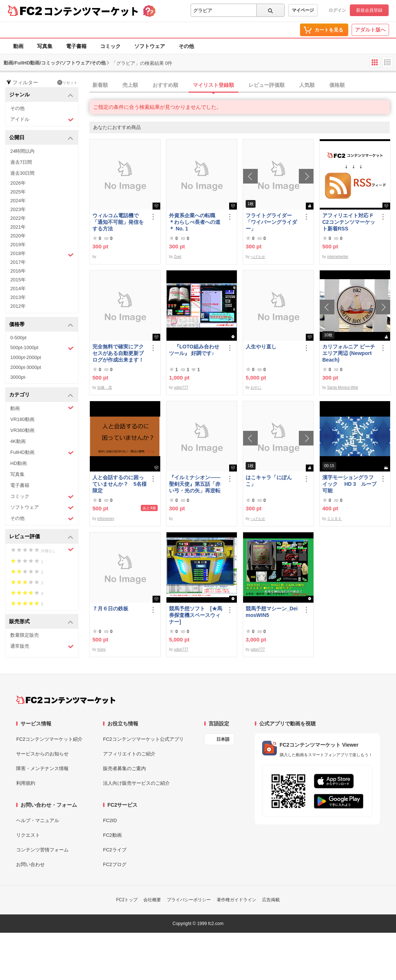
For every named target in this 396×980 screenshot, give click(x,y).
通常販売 (42, 646)
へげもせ (258, 257)
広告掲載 (271, 900)
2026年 (18, 183)
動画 (18, 46)
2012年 (18, 306)
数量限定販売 (25, 635)
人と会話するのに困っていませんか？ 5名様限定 (120, 484)
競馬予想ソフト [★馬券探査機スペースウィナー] (196, 615)
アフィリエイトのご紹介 (129, 754)
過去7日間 (21, 162)
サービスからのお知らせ (42, 754)
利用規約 (26, 783)
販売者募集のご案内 (124, 768)
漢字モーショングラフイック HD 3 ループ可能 (349, 484)
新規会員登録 (369, 10)
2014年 (18, 289)
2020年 (18, 236)
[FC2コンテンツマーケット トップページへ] (66, 700)
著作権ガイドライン (236, 900)
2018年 (42, 254)
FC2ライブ (115, 850)
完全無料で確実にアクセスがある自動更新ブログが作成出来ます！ (118, 353)
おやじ (256, 387)
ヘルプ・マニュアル (38, 820)
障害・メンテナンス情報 (42, 768)
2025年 (18, 192)
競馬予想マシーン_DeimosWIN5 (272, 612)
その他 (186, 46)
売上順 (130, 85)
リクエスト (28, 835)
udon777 (181, 387)
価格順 (337, 85)
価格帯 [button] (41, 325)
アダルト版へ (370, 30)
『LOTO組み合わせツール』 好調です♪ (194, 350)
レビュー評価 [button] (41, 537)
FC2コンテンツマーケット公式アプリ (143, 739)
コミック (110, 46)
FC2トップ (127, 900)
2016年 (18, 271)
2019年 (18, 245)
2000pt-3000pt (26, 367)
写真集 (45, 46)
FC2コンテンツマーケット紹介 (49, 739)
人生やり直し (261, 347)
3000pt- (18, 377)
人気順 (307, 85)
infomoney (106, 519)
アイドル (42, 120)
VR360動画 (22, 430)
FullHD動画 (42, 453)
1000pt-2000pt (26, 357)
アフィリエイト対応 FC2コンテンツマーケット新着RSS (349, 222)
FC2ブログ (115, 864)
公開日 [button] (41, 138)
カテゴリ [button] (41, 395)
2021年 (18, 227)
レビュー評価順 (267, 85)
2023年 (18, 209)
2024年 (18, 201)
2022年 (18, 218)
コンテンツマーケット (91, 11)
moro (101, 649)
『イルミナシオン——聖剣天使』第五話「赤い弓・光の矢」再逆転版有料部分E (195, 484)
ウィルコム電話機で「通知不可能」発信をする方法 (118, 222)
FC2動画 (112, 835)
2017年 (18, 262)
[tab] (243, 85)
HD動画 (19, 463)
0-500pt (18, 338)
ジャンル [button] (41, 95)
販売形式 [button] (41, 622)
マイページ (303, 10)
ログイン (337, 10)
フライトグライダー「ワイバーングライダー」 (271, 222)
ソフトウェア (150, 46)
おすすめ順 (165, 85)
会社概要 (152, 900)
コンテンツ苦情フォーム (42, 850)
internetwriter (338, 257)
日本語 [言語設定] (223, 739)
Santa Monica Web (342, 387)
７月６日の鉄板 (110, 609)
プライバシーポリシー (189, 900)
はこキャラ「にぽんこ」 (269, 481)
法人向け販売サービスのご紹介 (136, 783)
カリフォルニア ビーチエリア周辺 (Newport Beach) (349, 353)
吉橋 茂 (104, 387)
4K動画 (18, 441)
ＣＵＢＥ (334, 519)
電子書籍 (76, 46)
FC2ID (110, 820)
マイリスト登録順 (213, 85)
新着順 (100, 85)
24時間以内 (22, 151)
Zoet (177, 257)
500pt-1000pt (42, 348)
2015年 (18, 280)
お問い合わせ (30, 864)
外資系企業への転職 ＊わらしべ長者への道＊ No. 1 (195, 222)
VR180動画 (22, 419)
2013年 (18, 297)
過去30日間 (22, 173)
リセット (67, 82)
